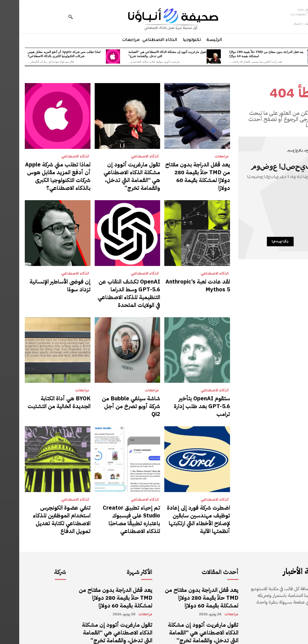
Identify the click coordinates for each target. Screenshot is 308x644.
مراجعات (202, 156)
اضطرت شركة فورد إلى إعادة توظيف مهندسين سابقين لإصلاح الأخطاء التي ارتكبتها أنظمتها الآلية (179, 484)
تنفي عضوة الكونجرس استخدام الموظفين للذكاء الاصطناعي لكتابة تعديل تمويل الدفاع (39, 484)
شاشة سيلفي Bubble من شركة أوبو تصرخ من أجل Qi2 (112, 382)
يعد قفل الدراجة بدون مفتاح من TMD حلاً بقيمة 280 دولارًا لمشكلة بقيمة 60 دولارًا (247, 54)
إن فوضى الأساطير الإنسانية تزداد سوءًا (41, 277)
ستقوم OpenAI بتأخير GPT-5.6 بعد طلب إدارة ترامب (180, 382)
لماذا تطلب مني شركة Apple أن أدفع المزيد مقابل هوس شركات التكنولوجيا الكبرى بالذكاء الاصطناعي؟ (45, 54)
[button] (51, 17)
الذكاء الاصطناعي (126, 156)
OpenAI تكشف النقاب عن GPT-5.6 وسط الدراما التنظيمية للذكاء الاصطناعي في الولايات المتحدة (110, 281)
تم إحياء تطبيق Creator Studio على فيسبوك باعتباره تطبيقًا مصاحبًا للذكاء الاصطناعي (110, 484)
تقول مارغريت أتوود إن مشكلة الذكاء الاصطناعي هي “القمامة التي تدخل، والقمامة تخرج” (148, 54)
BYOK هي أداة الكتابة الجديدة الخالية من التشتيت (43, 382)
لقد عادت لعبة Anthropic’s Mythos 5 (184, 277)
